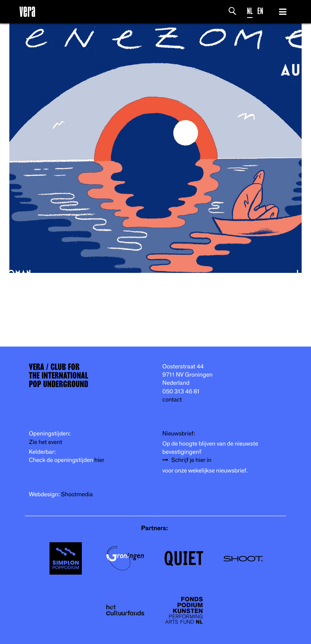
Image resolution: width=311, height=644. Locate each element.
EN (260, 11)
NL (250, 11)
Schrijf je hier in (192, 460)
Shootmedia (77, 494)
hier (99, 460)
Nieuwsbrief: (179, 433)
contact (172, 399)
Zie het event (45, 442)
